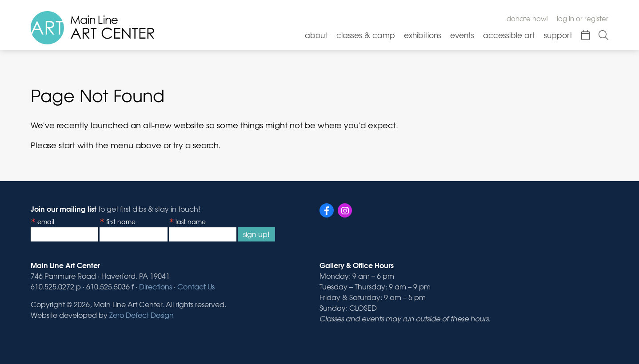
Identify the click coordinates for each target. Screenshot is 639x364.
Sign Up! (256, 234)
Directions (156, 286)
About (316, 35)
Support (558, 35)
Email (46, 222)
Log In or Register (583, 19)
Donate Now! (527, 19)
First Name (121, 222)
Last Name (191, 222)
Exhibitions (423, 35)
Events (462, 35)
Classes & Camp (366, 35)
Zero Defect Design (142, 315)
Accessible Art (509, 35)
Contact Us (196, 286)
